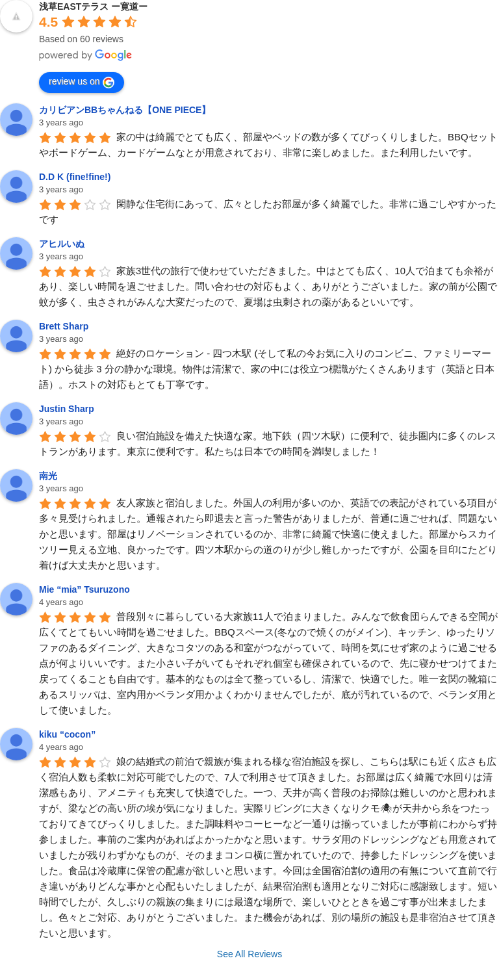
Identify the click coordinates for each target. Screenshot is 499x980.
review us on (82, 82)
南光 (48, 476)
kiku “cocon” (67, 734)
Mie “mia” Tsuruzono (84, 589)
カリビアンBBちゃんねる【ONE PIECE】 (125, 110)
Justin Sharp (67, 409)
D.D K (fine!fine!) (75, 177)
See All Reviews (249, 954)
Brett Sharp (64, 326)
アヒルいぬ (62, 244)
